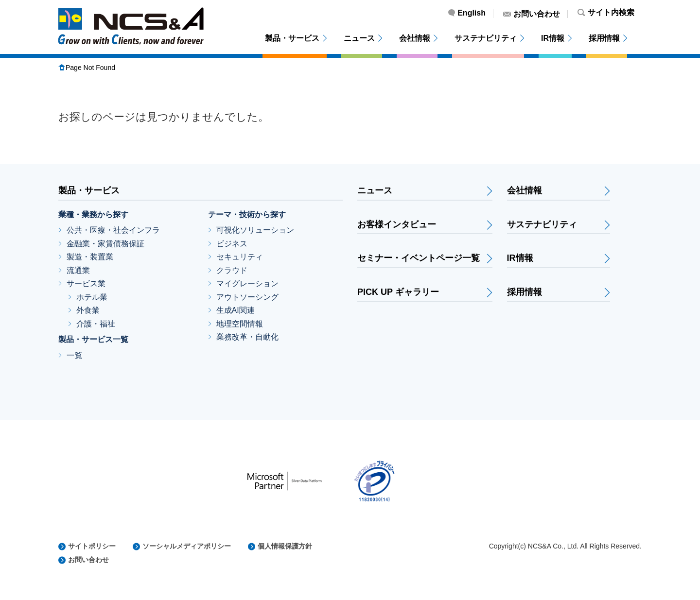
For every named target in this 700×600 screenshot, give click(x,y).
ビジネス (232, 244)
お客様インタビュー (397, 225)
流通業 (78, 270)
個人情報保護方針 (285, 546)
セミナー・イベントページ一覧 (419, 258)
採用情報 (604, 38)
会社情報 (415, 38)
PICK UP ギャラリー (398, 292)
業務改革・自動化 (247, 337)
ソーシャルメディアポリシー (187, 546)
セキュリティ (240, 257)
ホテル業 (92, 297)
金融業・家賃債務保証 (105, 244)
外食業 (88, 310)
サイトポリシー (92, 546)
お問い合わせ (537, 14)
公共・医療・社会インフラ (113, 230)
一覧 (74, 355)
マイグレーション (247, 283)
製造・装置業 (90, 257)
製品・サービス (292, 38)
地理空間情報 (240, 324)
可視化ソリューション (255, 230)
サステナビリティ (486, 38)
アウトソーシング (247, 297)
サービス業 (86, 283)
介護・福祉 (96, 324)
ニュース (359, 38)
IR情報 (553, 38)
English (472, 13)
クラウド (232, 270)
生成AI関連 (236, 310)
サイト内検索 (611, 13)
